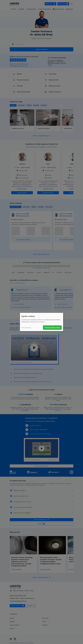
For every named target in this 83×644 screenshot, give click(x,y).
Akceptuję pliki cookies (52, 328)
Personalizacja (26, 328)
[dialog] (42, 322)
